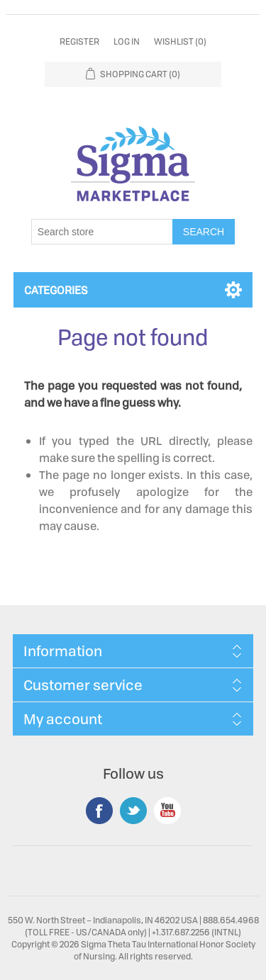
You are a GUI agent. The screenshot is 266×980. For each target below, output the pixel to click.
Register (79, 41)
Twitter (133, 811)
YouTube (167, 811)
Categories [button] (56, 290)
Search (204, 232)
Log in (127, 41)
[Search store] (102, 232)
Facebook (99, 811)
